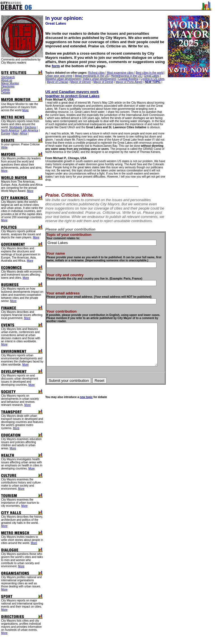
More (26, 110)
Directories (8, 86)
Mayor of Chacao (55, 82)
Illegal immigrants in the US (91, 76)
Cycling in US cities (151, 79)
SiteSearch (8, 77)
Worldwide (16, 127)
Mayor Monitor (10, 83)
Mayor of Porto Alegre (127, 82)
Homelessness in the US (125, 76)
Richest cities (95, 73)
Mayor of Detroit (101, 82)
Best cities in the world (149, 73)
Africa (24, 133)
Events (5, 89)
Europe (6, 133)
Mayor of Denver (78, 82)
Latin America (30, 130)
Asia (15, 133)
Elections (30, 127)
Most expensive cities (119, 73)
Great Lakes (150, 76)
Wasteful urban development (62, 79)
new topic (85, 399)
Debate (6, 93)
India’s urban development (98, 79)
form (154, 62)
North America (10, 130)
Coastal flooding (127, 79)
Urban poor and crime (58, 76)
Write (4, 147)
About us (7, 80)
